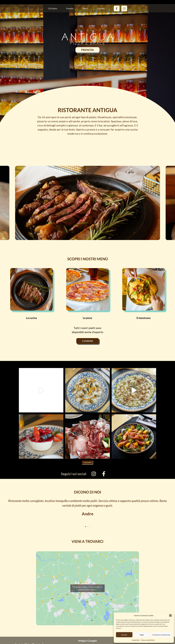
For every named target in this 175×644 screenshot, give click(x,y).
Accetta (124, 635)
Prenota (70, 8)
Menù (85, 8)
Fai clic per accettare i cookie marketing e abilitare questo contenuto (87, 588)
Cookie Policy (136, 640)
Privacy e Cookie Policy (148, 640)
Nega (142, 635)
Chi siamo (53, 8)
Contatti (101, 8)
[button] (170, 615)
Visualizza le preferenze (161, 635)
